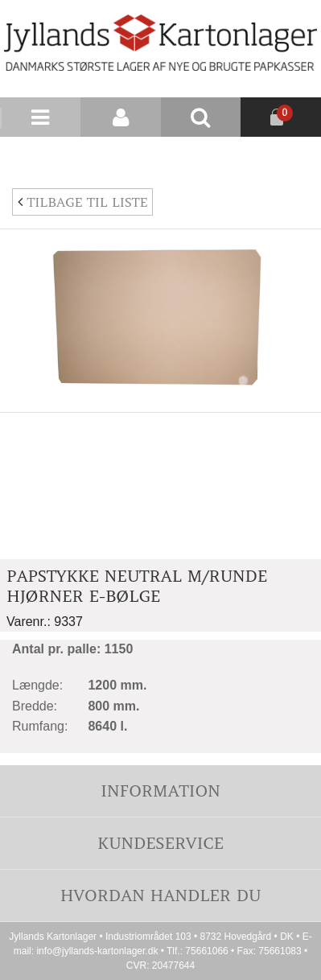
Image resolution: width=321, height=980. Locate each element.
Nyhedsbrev (282, 156)
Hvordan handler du (161, 895)
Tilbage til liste (82, 202)
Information (160, 791)
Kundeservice (160, 843)
